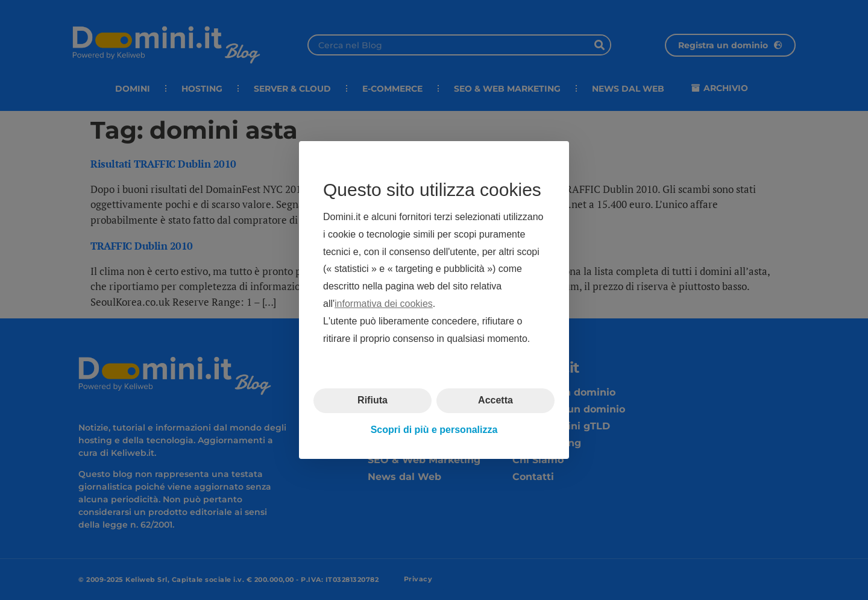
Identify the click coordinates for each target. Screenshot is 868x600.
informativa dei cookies (384, 304)
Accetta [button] (495, 400)
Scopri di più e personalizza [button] (434, 430)
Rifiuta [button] (373, 400)
